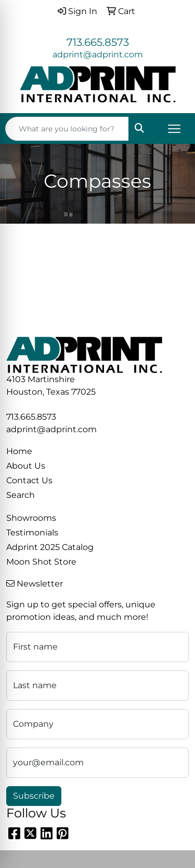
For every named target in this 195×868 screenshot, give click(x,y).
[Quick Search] (67, 129)
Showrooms (31, 518)
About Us (26, 466)
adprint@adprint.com (98, 54)
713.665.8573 (98, 42)
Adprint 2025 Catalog (50, 547)
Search (21, 495)
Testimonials (32, 533)
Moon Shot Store (41, 562)
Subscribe (34, 796)
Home (19, 451)
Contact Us (29, 480)
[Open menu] (174, 129)
